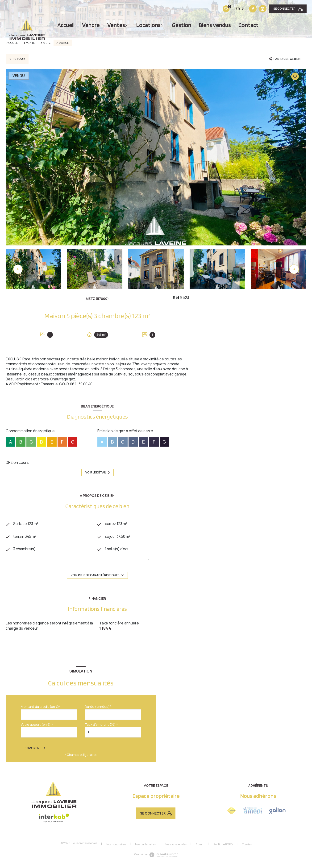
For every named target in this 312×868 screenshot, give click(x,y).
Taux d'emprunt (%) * (101, 726)
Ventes (116, 25)
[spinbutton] (113, 734)
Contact (248, 25)
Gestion (182, 25)
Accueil (66, 25)
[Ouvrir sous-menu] (127, 25)
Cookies (247, 846)
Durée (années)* (98, 708)
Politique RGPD (223, 846)
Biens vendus (215, 25)
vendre (91, 25)
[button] (294, 269)
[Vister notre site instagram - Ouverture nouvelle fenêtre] (233, 9)
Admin (200, 846)
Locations (148, 25)
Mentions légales (176, 846)
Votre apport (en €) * (37, 726)
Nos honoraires (116, 846)
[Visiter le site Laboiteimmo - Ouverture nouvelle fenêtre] (164, 856)
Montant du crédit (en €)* (41, 708)
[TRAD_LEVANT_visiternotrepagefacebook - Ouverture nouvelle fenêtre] (223, 9)
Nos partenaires (145, 846)
